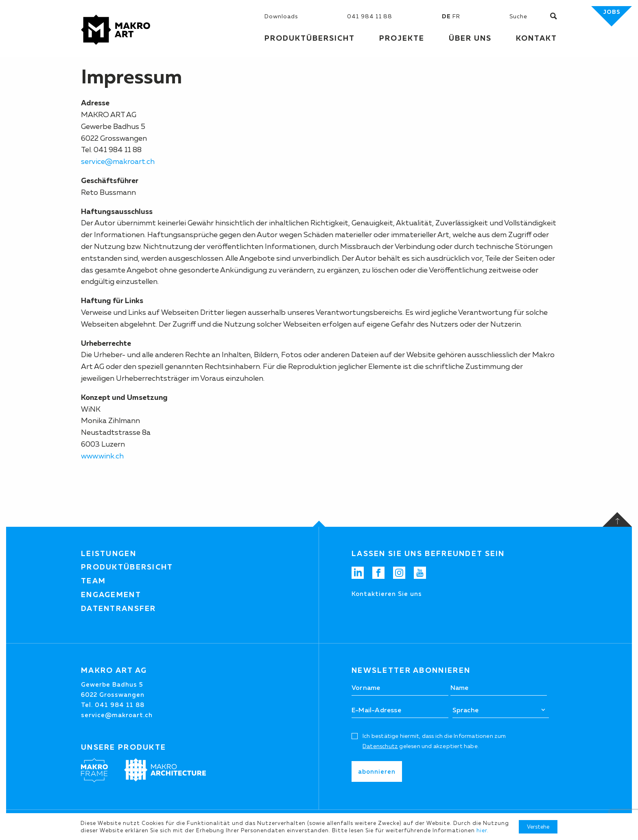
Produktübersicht (127, 567)
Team (93, 581)
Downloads (281, 16)
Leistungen (109, 554)
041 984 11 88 (370, 16)
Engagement (111, 595)
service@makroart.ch (118, 161)
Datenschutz (380, 746)
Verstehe (538, 827)
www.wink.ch (102, 456)
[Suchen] (530, 16)
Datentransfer (119, 609)
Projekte (402, 38)
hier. (483, 830)
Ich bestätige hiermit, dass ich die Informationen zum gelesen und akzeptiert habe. (434, 741)
